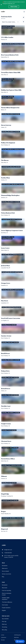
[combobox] (4, 637)
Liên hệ (3, 635)
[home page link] (3, 12)
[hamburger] (24, 12)
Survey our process (6, 574)
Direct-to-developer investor (7, 594)
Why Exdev (5, 588)
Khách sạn (4, 624)
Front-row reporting (6, 591)
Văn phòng (4, 627)
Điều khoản (16, 637)
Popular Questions (6, 608)
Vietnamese (4, 637)
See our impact (5, 571)
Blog (3, 577)
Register (4, 610)
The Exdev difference (7, 602)
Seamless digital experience (6, 599)
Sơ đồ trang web (17, 635)
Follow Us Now (14, 7)
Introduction (5, 566)
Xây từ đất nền (5, 619)
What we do (5, 568)
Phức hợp (4, 621)
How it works (5, 605)
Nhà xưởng (4, 630)
